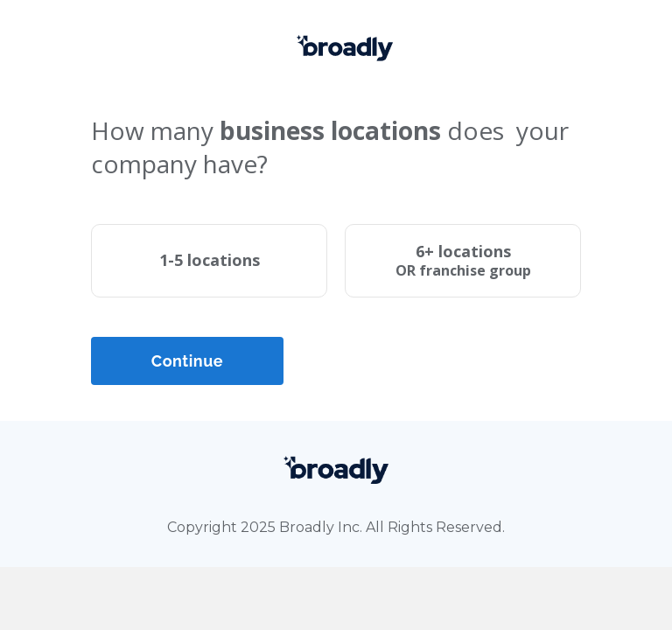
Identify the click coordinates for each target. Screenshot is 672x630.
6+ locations (463, 260)
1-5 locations (210, 260)
